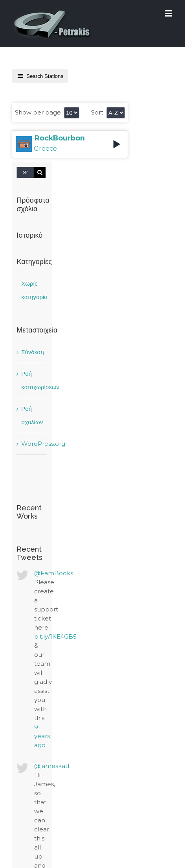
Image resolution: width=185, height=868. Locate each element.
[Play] (117, 144)
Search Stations (40, 76)
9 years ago (42, 736)
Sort (97, 112)
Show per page (38, 112)
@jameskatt (52, 766)
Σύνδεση (33, 352)
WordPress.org (43, 444)
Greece (45, 149)
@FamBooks (54, 573)
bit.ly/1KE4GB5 (55, 636)
